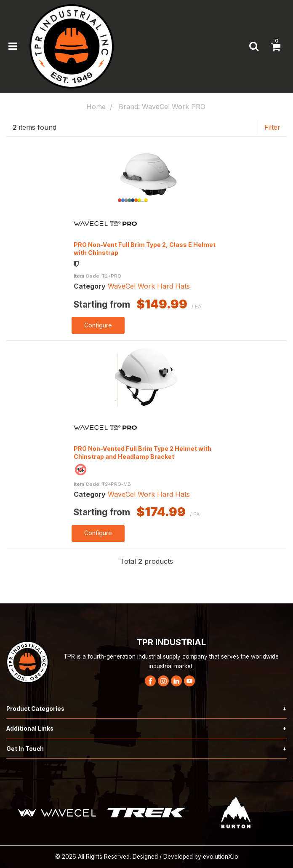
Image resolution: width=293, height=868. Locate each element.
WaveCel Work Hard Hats (149, 286)
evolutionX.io (221, 857)
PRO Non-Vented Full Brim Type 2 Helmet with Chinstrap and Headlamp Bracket (143, 453)
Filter (272, 127)
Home (96, 107)
